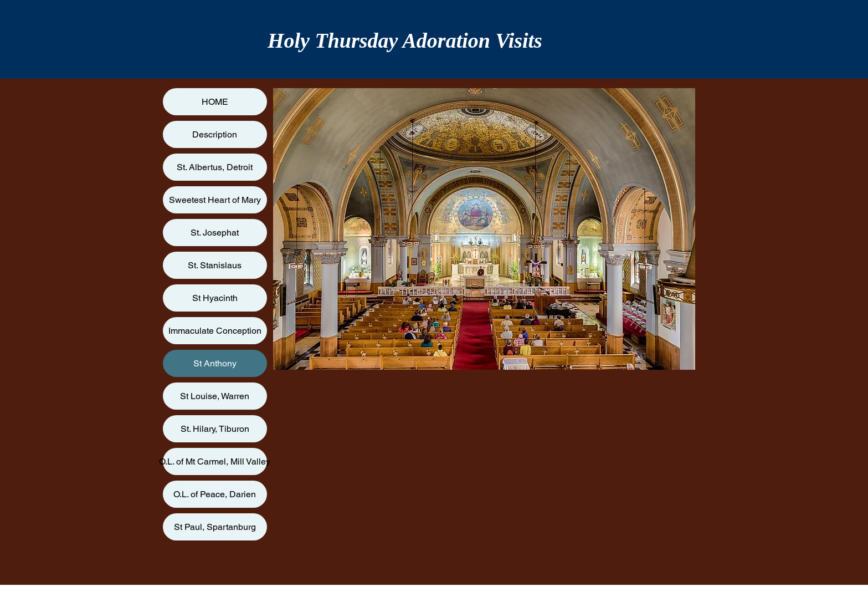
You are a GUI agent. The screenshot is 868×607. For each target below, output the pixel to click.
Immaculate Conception (215, 331)
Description (215, 134)
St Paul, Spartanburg (215, 527)
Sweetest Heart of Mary (215, 200)
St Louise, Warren (215, 396)
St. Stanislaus (215, 265)
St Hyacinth (215, 298)
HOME (215, 102)
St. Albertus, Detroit (215, 167)
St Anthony (215, 363)
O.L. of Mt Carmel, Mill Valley (215, 461)
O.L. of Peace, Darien (215, 494)
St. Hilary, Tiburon (215, 429)
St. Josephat (215, 233)
